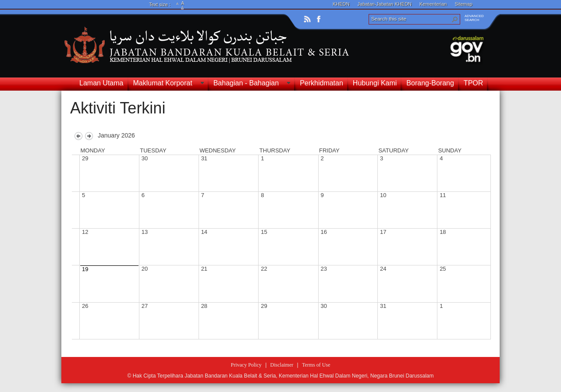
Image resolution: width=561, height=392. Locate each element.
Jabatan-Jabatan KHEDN (385, 4)
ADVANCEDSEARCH (474, 18)
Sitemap (463, 4)
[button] (455, 19)
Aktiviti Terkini (118, 108)
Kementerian (433, 4)
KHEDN (341, 4)
